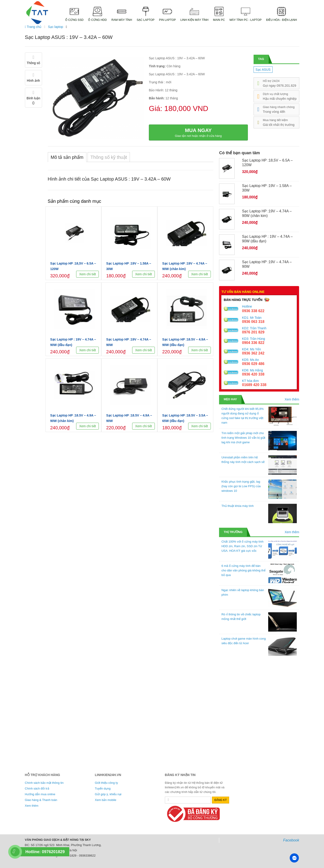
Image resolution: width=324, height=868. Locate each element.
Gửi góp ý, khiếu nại (108, 794)
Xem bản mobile (106, 800)
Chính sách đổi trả (37, 788)
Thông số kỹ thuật (109, 157)
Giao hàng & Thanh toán (41, 800)
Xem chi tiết (87, 274)
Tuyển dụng (103, 788)
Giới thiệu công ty (106, 783)
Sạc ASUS (263, 70)
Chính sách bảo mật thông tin (44, 783)
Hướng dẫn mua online (40, 794)
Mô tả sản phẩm (67, 157)
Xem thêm (292, 399)
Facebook (291, 840)
